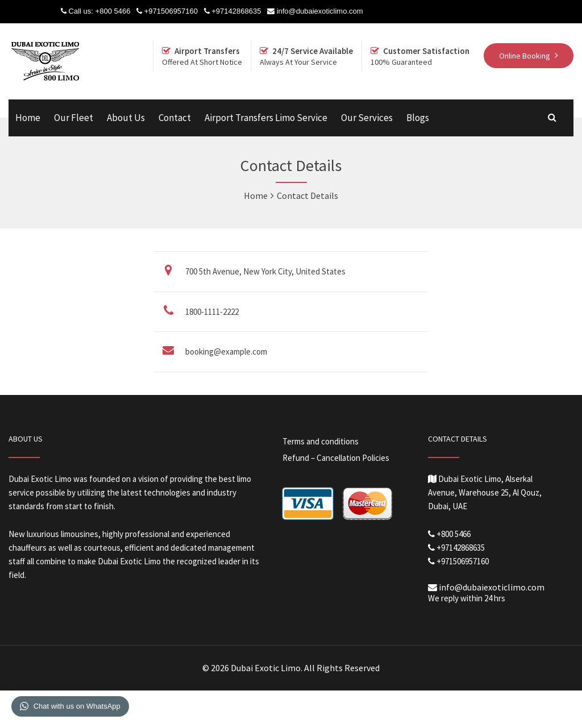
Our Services (367, 118)
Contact (175, 118)
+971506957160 (171, 11)
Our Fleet (74, 118)
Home (28, 118)
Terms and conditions (321, 441)
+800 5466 (113, 11)
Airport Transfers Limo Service (266, 118)
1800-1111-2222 (212, 312)
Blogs (418, 118)
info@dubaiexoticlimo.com (320, 11)
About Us (126, 118)
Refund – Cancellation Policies (336, 458)
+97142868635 (236, 11)
